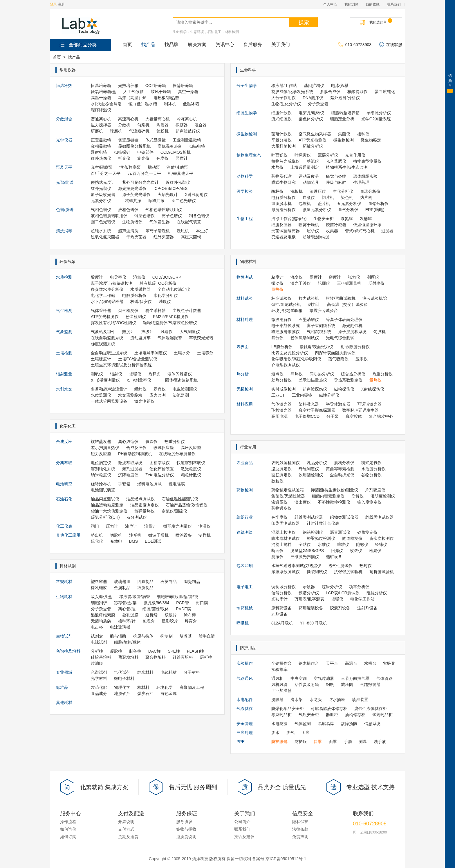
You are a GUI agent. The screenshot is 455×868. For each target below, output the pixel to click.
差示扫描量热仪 (105, 448)
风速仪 (167, 332)
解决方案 (197, 45)
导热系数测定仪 (348, 380)
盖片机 (324, 204)
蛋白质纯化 (385, 92)
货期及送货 (128, 837)
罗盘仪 (160, 389)
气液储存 (245, 709)
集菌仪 (344, 134)
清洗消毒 (64, 231)
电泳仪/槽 (340, 86)
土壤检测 (64, 353)
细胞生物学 (247, 113)
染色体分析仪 (311, 119)
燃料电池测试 (149, 484)
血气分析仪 (348, 210)
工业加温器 (281, 691)
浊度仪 (165, 302)
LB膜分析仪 (282, 347)
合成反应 (64, 442)
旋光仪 (143, 158)
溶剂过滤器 (132, 469)
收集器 (332, 231)
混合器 (201, 125)
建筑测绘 (245, 532)
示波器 (309, 587)
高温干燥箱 (101, 98)
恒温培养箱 (101, 86)
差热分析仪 (281, 380)
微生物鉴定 (371, 140)
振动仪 (277, 283)
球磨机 (116, 131)
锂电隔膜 (177, 484)
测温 (363, 742)
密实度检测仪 (382, 538)
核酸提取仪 (358, 92)
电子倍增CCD (307, 416)
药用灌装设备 (311, 608)
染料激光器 (309, 404)
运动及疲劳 (309, 176)
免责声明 (300, 837)
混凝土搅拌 (281, 544)
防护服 (301, 742)
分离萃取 (64, 463)
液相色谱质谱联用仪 (109, 216)
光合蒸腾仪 (336, 161)
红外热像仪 (101, 158)
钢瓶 (330, 684)
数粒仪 (277, 481)
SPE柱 (174, 651)
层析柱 (206, 657)
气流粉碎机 (139, 131)
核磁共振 (133, 201)
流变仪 (297, 277)
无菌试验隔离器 (286, 231)
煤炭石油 (145, 693)
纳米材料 (145, 672)
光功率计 (279, 599)
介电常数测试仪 (286, 365)
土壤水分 (182, 353)
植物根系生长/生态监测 (347, 167)
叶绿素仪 (303, 155)
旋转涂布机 (101, 484)
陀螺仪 (362, 544)
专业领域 (64, 672)
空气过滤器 (324, 678)
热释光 (154, 374)
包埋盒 (149, 621)
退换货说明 (186, 837)
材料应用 (245, 404)
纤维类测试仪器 (309, 517)
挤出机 (97, 535)
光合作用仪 (355, 155)
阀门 (95, 526)
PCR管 (183, 603)
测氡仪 (97, 374)
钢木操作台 (309, 663)
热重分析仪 (175, 442)
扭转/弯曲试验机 (341, 298)
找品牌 (171, 45)
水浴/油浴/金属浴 (106, 104)
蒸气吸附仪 (338, 359)
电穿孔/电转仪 (311, 113)
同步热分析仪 (322, 374)
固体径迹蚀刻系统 (181, 380)
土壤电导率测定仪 (151, 353)
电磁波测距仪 (185, 389)
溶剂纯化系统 (103, 469)
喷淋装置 (360, 700)
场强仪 (135, 374)
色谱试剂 (99, 672)
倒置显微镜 (128, 140)
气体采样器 (101, 310)
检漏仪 (375, 551)
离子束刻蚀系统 (321, 326)
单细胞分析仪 (379, 113)
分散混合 (64, 119)
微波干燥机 (158, 535)
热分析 (243, 374)
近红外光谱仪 (178, 182)
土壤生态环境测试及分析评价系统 (121, 365)
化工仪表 (64, 526)
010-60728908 (355, 45)
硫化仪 (97, 541)
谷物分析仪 (371, 475)
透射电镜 (99, 152)
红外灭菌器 (164, 237)
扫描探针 (122, 152)
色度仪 (162, 158)
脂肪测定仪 (281, 469)
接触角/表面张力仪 (316, 347)
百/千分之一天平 (106, 173)
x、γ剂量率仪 (139, 380)
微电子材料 (124, 678)
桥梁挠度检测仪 (321, 538)
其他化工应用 (68, 535)
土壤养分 (205, 353)
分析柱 (97, 651)
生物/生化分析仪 (286, 104)
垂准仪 (343, 544)
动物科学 (245, 176)
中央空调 (299, 678)
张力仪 (354, 277)
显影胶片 (170, 621)
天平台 (332, 663)
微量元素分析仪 (317, 210)
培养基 (186, 636)
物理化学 (122, 687)
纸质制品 (145, 588)
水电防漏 (279, 724)
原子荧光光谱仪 (136, 195)
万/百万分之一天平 (144, 173)
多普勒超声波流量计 (109, 389)
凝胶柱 (116, 651)
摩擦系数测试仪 (286, 572)
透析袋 (151, 615)
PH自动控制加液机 (135, 454)
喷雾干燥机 (309, 225)
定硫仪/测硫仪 (174, 511)
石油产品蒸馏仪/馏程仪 (187, 505)
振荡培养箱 (183, 86)
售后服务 (253, 45)
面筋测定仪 (281, 475)
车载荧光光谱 (201, 338)
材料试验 (245, 298)
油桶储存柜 (355, 715)
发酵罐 (366, 219)
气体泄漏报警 (170, 338)
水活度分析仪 (373, 469)
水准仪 (324, 544)
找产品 (148, 45)
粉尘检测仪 (136, 317)
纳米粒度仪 (101, 475)
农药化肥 (99, 687)
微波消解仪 (281, 319)
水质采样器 (140, 289)
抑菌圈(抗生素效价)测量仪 (334, 490)
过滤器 (387, 231)
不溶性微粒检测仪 (334, 502)
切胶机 (116, 535)
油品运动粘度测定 (107, 505)
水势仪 (277, 167)
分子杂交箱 (318, 104)
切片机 (328, 197)
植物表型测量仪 (367, 161)
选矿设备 (334, 557)
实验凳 (389, 663)
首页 (127, 45)
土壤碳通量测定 (305, 167)
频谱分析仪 (309, 593)
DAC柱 (155, 651)
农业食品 (245, 463)
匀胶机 (380, 332)
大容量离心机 (158, 119)
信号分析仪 (281, 593)
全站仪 (305, 544)
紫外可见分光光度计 (140, 182)
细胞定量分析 (342, 119)
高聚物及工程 (192, 687)
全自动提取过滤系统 (109, 353)
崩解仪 (358, 496)
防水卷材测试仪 (286, 538)
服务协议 (184, 822)
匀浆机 (143, 125)
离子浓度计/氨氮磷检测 (112, 283)
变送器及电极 (284, 237)
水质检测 (64, 277)
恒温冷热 (64, 86)
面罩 (333, 742)
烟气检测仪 (128, 310)
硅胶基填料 (101, 657)
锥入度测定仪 (369, 502)
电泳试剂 (99, 642)
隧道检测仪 (352, 538)
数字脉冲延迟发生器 (360, 410)
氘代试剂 (122, 672)
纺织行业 (245, 517)
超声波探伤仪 (315, 389)
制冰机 (170, 104)
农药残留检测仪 (286, 463)
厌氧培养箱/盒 (104, 92)
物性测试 (245, 277)
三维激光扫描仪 (305, 557)
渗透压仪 (318, 191)
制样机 (205, 535)
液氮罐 (347, 219)
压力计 (112, 526)
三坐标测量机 (349, 283)
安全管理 (245, 724)
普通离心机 (101, 119)
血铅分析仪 (378, 204)
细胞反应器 (281, 225)
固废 (306, 733)
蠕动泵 (154, 167)
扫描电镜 (197, 146)
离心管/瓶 (127, 609)
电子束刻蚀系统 (286, 326)
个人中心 (330, 4)
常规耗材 (64, 582)
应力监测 (158, 395)
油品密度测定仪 (145, 505)
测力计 (314, 304)
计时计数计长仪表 (323, 523)
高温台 (351, 663)
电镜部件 (145, 152)
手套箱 (124, 484)
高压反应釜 (191, 448)
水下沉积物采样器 (107, 302)
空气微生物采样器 (315, 134)
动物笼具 (311, 182)
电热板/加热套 (166, 98)
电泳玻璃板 (120, 627)
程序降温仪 (101, 110)
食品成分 (99, 693)
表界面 (243, 347)
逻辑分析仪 (332, 587)
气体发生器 (160, 222)
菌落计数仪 (281, 134)
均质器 (162, 125)
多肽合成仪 (330, 92)
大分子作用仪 (284, 98)
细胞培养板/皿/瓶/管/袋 (177, 597)
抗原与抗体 (143, 636)
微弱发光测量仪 (178, 526)
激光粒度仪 (191, 469)
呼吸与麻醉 (336, 182)
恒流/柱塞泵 (130, 167)
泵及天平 (64, 167)
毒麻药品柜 (281, 715)
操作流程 (68, 822)
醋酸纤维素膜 (103, 615)
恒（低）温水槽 (143, 104)
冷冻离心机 (187, 119)
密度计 (335, 277)
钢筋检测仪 (313, 532)
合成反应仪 (136, 448)
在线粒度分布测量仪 (177, 454)
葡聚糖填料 (128, 657)
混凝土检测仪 (284, 532)
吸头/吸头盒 (102, 597)
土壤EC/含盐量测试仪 (138, 359)
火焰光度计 (168, 195)
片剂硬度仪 (375, 490)
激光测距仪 (145, 401)
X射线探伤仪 (373, 389)
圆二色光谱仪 (184, 201)
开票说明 (126, 822)
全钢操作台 (281, 663)
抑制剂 (167, 636)
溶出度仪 (303, 502)
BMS (133, 541)
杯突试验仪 (281, 298)
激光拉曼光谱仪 (132, 188)
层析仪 (313, 231)
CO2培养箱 (156, 86)
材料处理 (245, 319)
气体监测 (303, 724)
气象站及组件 (103, 332)
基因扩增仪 (314, 86)
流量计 (150, 526)
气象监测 (64, 332)
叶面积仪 (279, 155)
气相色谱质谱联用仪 (164, 210)
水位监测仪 (101, 395)
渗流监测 (181, 395)
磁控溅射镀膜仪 (286, 332)
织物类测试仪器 (344, 517)
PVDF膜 (183, 609)
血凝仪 (309, 197)
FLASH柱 (195, 651)
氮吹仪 (151, 442)
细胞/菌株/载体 (156, 609)
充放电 (116, 541)
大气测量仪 (190, 332)
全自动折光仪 (342, 475)
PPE (241, 742)
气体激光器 (281, 404)
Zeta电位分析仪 (160, 475)
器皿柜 (332, 715)
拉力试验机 (309, 298)
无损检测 (245, 389)
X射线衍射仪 (196, 195)
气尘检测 (64, 310)
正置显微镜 (101, 140)
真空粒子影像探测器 (317, 410)
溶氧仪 (139, 277)
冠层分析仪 (328, 155)
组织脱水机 (281, 204)
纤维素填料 (183, 657)
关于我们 (281, 45)
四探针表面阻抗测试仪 (335, 353)
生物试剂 (64, 636)
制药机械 (245, 608)
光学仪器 (64, 140)
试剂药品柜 (382, 715)
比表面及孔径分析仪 (290, 353)
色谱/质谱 (65, 210)
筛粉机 (162, 131)
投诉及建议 (244, 837)
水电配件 (245, 700)
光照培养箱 (128, 86)
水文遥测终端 (130, 395)
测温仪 (205, 526)
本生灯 (202, 231)
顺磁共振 (156, 201)
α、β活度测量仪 (105, 380)
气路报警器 (370, 684)
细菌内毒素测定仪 (328, 496)
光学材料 (99, 678)
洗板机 (297, 191)
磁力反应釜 (101, 454)
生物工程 (245, 219)
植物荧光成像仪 (286, 161)
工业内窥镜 (302, 395)
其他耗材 (64, 702)
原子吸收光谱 (103, 195)
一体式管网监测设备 (109, 401)
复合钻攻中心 (381, 416)
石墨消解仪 (309, 319)
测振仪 (277, 557)
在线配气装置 (189, 222)
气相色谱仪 (101, 210)
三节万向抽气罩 (355, 678)
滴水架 (297, 700)
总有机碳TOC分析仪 (158, 283)
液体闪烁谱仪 (180, 374)
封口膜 (202, 603)
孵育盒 (191, 621)
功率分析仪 (359, 587)
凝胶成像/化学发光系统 (292, 92)
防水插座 (337, 700)
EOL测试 (153, 541)
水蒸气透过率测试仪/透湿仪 (296, 566)
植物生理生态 (249, 155)
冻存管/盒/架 (125, 603)
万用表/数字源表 (309, 599)
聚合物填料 (156, 657)
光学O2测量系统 (376, 119)
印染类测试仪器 (286, 523)
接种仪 (363, 134)
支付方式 (126, 829)
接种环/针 (127, 621)
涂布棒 (190, 615)
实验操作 (245, 663)
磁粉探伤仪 (344, 389)
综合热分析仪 (353, 374)
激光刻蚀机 (352, 326)
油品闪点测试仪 (105, 499)
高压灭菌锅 (191, 237)
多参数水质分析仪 (107, 289)
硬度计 (316, 277)
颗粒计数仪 (191, 475)
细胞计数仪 (281, 113)
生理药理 (361, 182)
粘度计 (277, 277)
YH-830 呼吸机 (314, 623)
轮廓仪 (324, 283)
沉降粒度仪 (128, 475)
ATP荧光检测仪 (105, 317)
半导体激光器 (338, 404)
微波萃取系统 (130, 463)
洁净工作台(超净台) (289, 219)
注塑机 (135, 535)
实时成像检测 (284, 389)
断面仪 (277, 551)
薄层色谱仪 (145, 216)
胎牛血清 (207, 636)
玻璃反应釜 (164, 448)
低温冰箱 (191, 104)
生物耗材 (64, 597)
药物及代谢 (281, 176)
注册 (61, 4)
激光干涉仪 (301, 283)
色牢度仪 (279, 517)
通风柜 (277, 678)
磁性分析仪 (329, 395)
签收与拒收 (186, 829)
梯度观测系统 (103, 344)
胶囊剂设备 (340, 608)
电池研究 (64, 484)
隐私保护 (300, 822)
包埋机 (305, 204)
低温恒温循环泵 (367, 225)
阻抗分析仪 (377, 593)
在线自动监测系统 (107, 338)
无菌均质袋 (101, 621)
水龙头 (316, 700)
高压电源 (279, 416)
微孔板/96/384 (157, 603)
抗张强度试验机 (348, 572)
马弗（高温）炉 (132, 98)
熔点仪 (277, 374)
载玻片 (171, 615)
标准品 (62, 687)
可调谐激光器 (369, 404)
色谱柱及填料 (68, 651)
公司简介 (242, 822)
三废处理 (245, 733)
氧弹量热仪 (145, 511)
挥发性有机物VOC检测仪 (113, 323)
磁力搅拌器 (101, 125)
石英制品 (169, 582)
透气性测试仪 (340, 566)
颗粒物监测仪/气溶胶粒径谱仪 (170, 323)
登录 (53, 4)
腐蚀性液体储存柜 (371, 709)
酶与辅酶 (118, 636)
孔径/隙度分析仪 (355, 347)
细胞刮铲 (99, 603)
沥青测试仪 (340, 532)
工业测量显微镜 (187, 140)
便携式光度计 (103, 182)
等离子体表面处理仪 (344, 319)
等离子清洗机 (158, 231)
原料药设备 (281, 608)
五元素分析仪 (349, 204)
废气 (290, 733)
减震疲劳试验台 (324, 310)
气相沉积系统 (319, 332)
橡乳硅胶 (99, 588)
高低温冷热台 (170, 146)
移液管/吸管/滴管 (135, 597)
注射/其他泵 (177, 167)
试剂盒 (97, 636)
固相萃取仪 (160, 463)
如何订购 (68, 837)
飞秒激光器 (281, 410)
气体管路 (384, 678)
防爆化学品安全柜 (288, 709)
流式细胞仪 (281, 119)
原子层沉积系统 (352, 332)
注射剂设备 (367, 608)
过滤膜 (97, 663)
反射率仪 (376, 283)
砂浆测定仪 (367, 532)
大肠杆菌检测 (284, 146)
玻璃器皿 (122, 582)
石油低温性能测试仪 (180, 499)
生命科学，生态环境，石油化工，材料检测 (206, 32)
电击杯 (97, 627)
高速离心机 (128, 119)
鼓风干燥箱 (161, 92)
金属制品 (122, 588)
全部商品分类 (78, 45)
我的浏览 (351, 4)
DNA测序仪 (313, 98)
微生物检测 (247, 134)
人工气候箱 (133, 92)
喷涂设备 (184, 535)
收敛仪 (356, 551)
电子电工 (245, 587)
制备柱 (135, 651)
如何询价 (68, 829)
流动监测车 (140, 338)
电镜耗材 (169, 672)
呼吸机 (243, 623)
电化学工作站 (103, 295)
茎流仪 (313, 161)
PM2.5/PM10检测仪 (171, 317)
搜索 (304, 22)
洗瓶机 (183, 231)
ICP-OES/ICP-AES (170, 188)
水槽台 (370, 663)
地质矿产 (122, 693)
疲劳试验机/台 (375, 298)
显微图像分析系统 (134, 146)
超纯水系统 (101, 231)
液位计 (131, 526)
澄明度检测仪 (383, 496)
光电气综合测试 (340, 338)
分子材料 (192, 672)
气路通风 (245, 678)
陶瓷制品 (192, 582)
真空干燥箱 (188, 92)
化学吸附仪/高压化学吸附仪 (296, 359)
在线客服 (390, 45)
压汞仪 (362, 359)
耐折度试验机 (382, 572)
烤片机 (366, 197)
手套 (348, 742)
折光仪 (124, 158)
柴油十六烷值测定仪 (109, 511)
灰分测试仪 (137, 517)
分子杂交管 (101, 609)
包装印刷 (245, 566)
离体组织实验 (365, 176)
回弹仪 (337, 551)
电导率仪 (118, 277)
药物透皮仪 (281, 508)
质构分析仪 (344, 463)
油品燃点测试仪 (140, 499)
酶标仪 (277, 191)
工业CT (278, 395)
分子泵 (333, 416)
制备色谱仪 (199, 216)
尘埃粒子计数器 (187, 310)
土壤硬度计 (101, 359)
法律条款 (300, 829)
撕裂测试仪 (317, 572)
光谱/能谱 (65, 182)
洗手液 (380, 742)
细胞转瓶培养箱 (345, 113)
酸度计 (97, 277)
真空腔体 (354, 416)
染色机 (347, 197)
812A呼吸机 (282, 623)
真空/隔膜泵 (102, 167)
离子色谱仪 (172, 216)
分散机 (124, 125)
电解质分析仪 (134, 295)
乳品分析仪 (317, 463)
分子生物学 (247, 86)
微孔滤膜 (130, 615)
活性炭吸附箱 (307, 684)
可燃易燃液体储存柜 (329, 709)
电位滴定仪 (101, 463)
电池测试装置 (103, 490)
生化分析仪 (343, 191)
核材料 (143, 687)
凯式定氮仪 (371, 463)
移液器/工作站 (284, 86)
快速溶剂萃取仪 (191, 463)
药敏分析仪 (313, 146)
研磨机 (97, 131)
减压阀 (347, 684)
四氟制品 (145, 582)
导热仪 (297, 374)
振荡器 (182, 125)
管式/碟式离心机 (360, 231)
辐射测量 (64, 374)
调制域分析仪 (284, 587)
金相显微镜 (101, 146)
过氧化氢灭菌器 (105, 237)
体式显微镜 (156, 140)
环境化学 (165, 687)
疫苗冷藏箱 (336, 225)
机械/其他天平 (181, 173)
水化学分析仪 (166, 295)
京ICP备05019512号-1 (286, 859)
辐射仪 (116, 374)
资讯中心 (225, 45)
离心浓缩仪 (128, 442)
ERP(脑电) (375, 210)
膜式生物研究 (284, 182)
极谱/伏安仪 (141, 302)
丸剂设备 (279, 614)
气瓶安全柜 (309, 715)
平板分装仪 (281, 140)
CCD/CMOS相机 (176, 152)
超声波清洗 (128, 231)
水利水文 (64, 389)
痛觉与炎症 (336, 176)
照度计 (182, 158)
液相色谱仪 (128, 210)
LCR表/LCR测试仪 (343, 593)
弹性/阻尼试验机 (286, 304)
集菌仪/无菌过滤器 (288, 496)
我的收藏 (373, 4)
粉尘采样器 (156, 310)
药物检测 (245, 490)
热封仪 (366, 566)
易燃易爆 (326, 724)
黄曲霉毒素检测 (340, 469)
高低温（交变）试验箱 (347, 304)
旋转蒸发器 (101, 442)
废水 (275, 733)
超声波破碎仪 (188, 131)
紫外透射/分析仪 (345, 98)
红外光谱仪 (101, 188)
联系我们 (394, 4)
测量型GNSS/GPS (307, 551)
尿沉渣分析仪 (284, 210)
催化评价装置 (162, 469)
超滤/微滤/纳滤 (316, 237)
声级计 (147, 332)
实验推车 (279, 669)
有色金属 (169, 693)
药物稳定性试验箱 (288, 490)
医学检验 (245, 191)
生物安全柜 (324, 219)
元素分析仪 (101, 201)
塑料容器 (99, 582)
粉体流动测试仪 (305, 338)
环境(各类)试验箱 (287, 310)
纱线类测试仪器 (380, 517)
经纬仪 (140, 389)
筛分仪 (277, 338)
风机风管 (279, 684)
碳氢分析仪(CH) (105, 517)
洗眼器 (277, 700)
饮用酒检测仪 (311, 475)
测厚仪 (373, 277)
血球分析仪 (370, 191)
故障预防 (349, 724)
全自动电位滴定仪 (174, 289)
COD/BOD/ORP (167, 277)
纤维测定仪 (309, 469)
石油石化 (64, 499)
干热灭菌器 (136, 237)
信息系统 (372, 724)
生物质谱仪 (132, 222)
